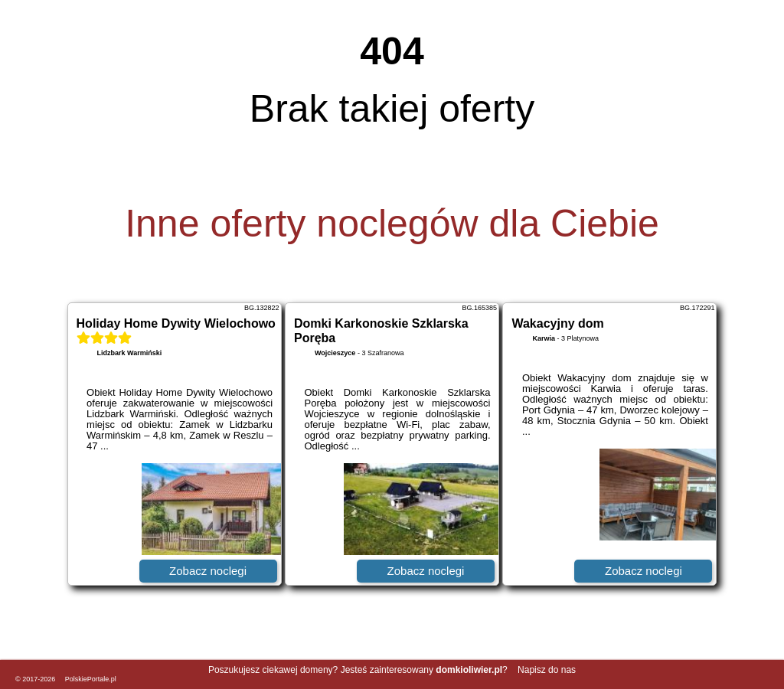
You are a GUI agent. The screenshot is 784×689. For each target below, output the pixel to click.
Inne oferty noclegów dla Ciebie (392, 224)
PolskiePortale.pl (91, 679)
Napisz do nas (547, 670)
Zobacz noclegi (208, 571)
